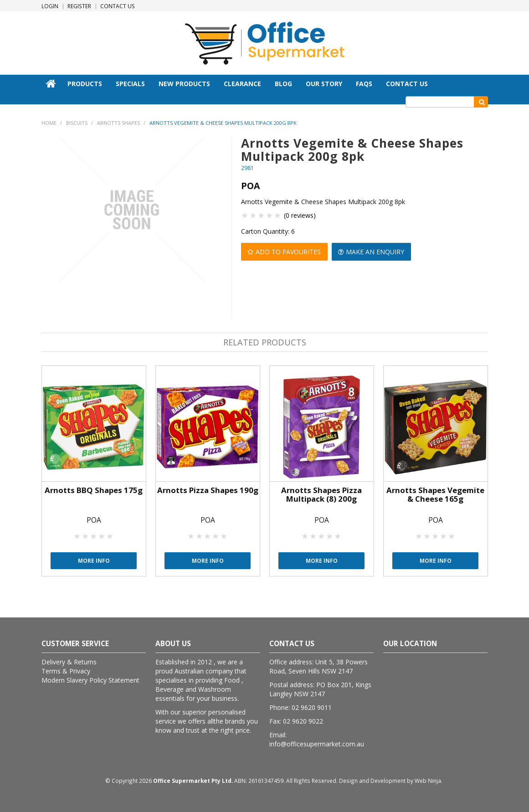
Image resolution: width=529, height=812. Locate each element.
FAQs (364, 84)
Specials (130, 84)
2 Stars (253, 215)
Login (50, 6)
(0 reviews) (300, 215)
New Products (184, 84)
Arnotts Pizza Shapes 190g (208, 490)
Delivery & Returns (69, 661)
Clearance (242, 84)
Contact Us (118, 6)
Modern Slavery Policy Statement (90, 680)
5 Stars (278, 215)
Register (79, 6)
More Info (94, 560)
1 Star (245, 215)
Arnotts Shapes (118, 123)
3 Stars (262, 215)
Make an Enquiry (376, 251)
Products (85, 84)
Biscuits (77, 123)
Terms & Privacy (66, 671)
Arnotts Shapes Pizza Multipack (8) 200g (321, 494)
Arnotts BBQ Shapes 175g (94, 490)
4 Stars (270, 215)
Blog (283, 84)
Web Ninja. (429, 780)
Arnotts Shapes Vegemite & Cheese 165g (435, 494)
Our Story (324, 84)
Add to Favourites (289, 251)
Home (51, 83)
